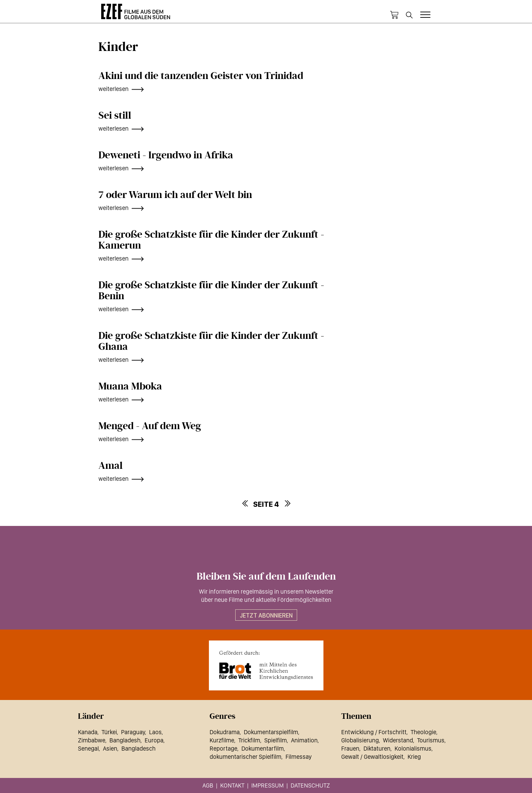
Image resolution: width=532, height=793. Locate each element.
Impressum (268, 785)
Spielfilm (276, 740)
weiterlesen (114, 89)
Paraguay (133, 732)
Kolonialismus (413, 748)
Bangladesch (138, 748)
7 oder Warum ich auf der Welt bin (175, 195)
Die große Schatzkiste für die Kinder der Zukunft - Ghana (211, 341)
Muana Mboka (130, 386)
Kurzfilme (222, 740)
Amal (111, 466)
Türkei (109, 732)
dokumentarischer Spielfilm (245, 757)
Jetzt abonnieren (266, 615)
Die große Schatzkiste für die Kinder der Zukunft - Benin (211, 291)
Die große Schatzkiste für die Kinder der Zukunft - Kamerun (211, 240)
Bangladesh (125, 740)
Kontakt (232, 785)
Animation (304, 740)
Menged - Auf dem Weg (150, 426)
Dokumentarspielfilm (271, 732)
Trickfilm (249, 740)
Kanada (88, 732)
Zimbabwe (92, 740)
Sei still (115, 116)
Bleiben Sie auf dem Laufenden (266, 577)
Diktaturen (377, 748)
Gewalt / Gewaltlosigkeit (372, 757)
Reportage (223, 748)
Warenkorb (394, 15)
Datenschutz (310, 785)
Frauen (350, 748)
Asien (110, 748)
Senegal (88, 748)
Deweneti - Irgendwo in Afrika (166, 155)
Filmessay (298, 757)
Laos (155, 732)
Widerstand (398, 740)
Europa (154, 740)
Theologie (423, 732)
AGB (208, 785)
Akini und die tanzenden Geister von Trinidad (201, 76)
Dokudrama (225, 732)
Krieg (414, 757)
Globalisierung (360, 740)
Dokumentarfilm (263, 748)
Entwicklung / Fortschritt (374, 732)
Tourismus (431, 740)
